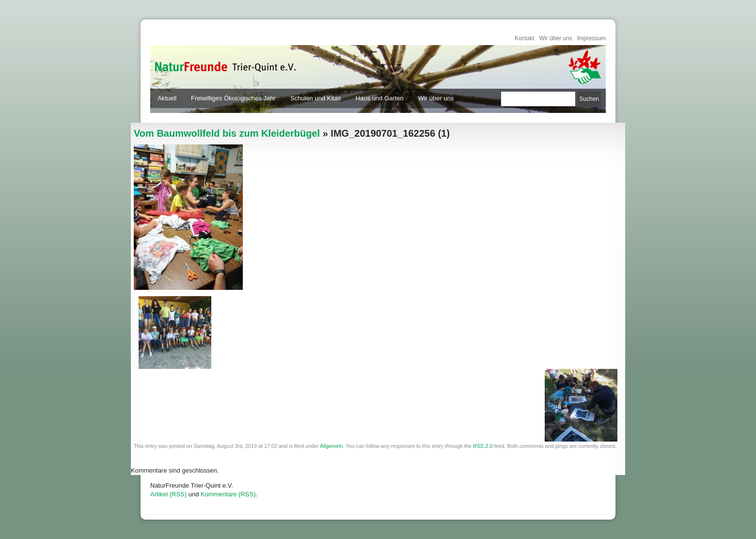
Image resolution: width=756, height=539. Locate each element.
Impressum (591, 38)
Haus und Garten (380, 98)
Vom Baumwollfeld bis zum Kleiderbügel (227, 133)
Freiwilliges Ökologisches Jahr (233, 98)
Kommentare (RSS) (228, 494)
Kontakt (525, 38)
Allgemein (331, 446)
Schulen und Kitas (316, 98)
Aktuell (167, 98)
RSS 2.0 (483, 446)
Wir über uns (556, 38)
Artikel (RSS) (168, 494)
